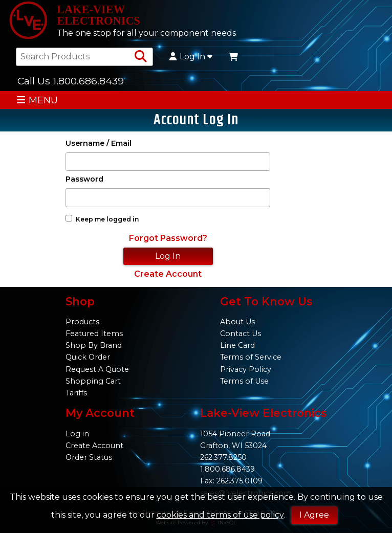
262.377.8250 (223, 457)
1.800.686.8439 (227, 469)
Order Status (89, 457)
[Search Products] (141, 57)
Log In (191, 57)
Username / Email (99, 143)
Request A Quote (97, 369)
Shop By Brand (94, 345)
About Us (237, 322)
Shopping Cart (93, 381)
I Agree (314, 515)
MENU (37, 100)
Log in (77, 434)
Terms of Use (244, 381)
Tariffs (76, 393)
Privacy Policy (246, 369)
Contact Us (241, 334)
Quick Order (88, 357)
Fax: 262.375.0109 (231, 481)
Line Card (237, 345)
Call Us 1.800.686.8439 (71, 81)
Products (82, 322)
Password (84, 179)
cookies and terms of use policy (220, 515)
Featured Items (94, 334)
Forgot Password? (168, 238)
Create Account (168, 274)
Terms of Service (251, 357)
